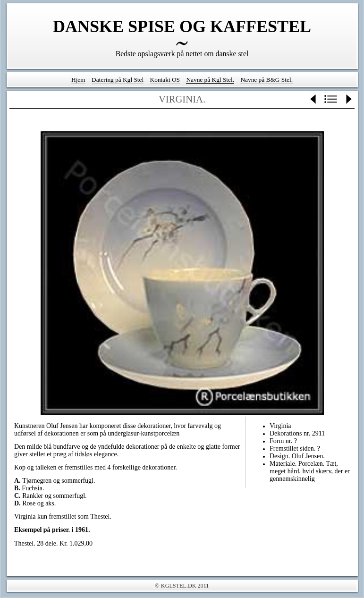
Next (348, 99)
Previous (314, 99)
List (331, 99)
